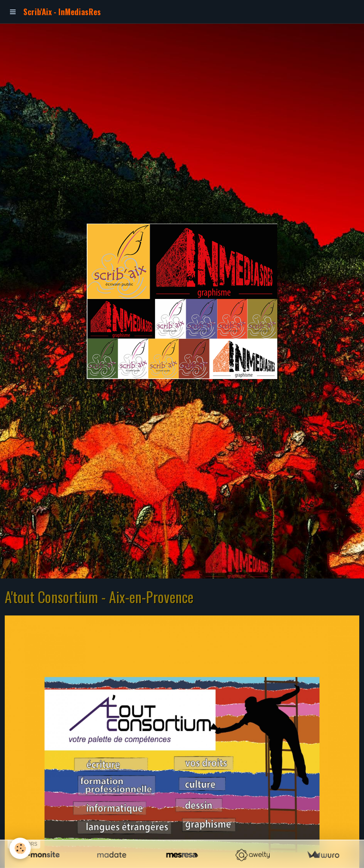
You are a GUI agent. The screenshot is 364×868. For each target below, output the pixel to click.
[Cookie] (20, 848)
